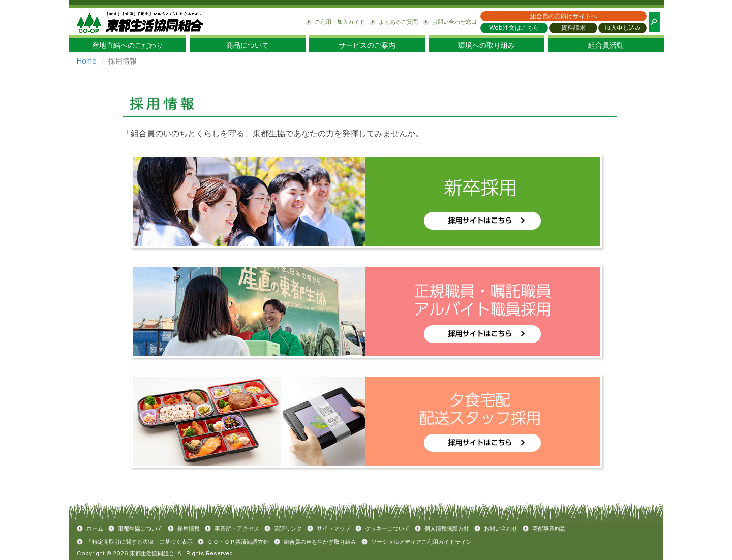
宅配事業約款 (549, 528)
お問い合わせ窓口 (454, 22)
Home (87, 61)
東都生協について (140, 528)
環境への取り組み (486, 45)
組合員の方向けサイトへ (564, 16)
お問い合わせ (501, 528)
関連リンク (288, 528)
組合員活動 (606, 45)
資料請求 (573, 28)
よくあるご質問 (398, 22)
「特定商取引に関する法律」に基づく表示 (140, 542)
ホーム (95, 528)
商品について (248, 45)
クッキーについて (387, 528)
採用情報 (189, 528)
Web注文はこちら (514, 28)
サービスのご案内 (367, 45)
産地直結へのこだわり (128, 45)
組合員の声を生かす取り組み (320, 542)
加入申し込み (623, 28)
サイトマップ (333, 528)
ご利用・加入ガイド (340, 22)
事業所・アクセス (237, 528)
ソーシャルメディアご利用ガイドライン (421, 542)
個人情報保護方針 (447, 528)
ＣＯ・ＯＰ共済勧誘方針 (238, 542)
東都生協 (140, 21)
